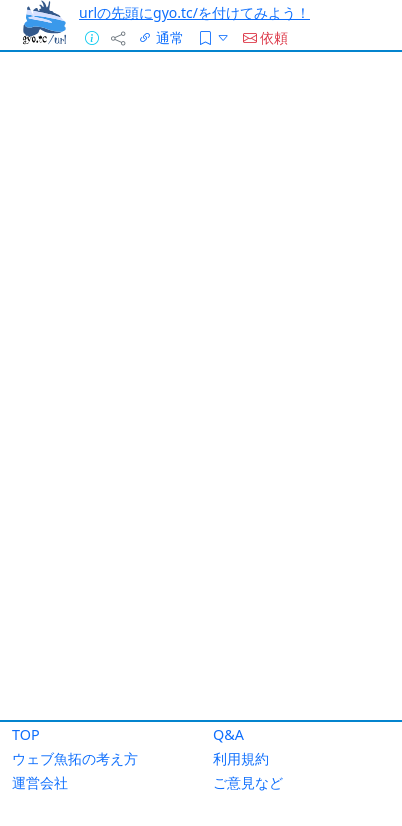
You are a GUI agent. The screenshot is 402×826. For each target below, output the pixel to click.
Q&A (228, 734)
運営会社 (40, 782)
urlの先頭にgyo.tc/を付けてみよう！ (194, 12)
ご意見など (248, 782)
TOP (26, 734)
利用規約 (241, 758)
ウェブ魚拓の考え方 (75, 758)
